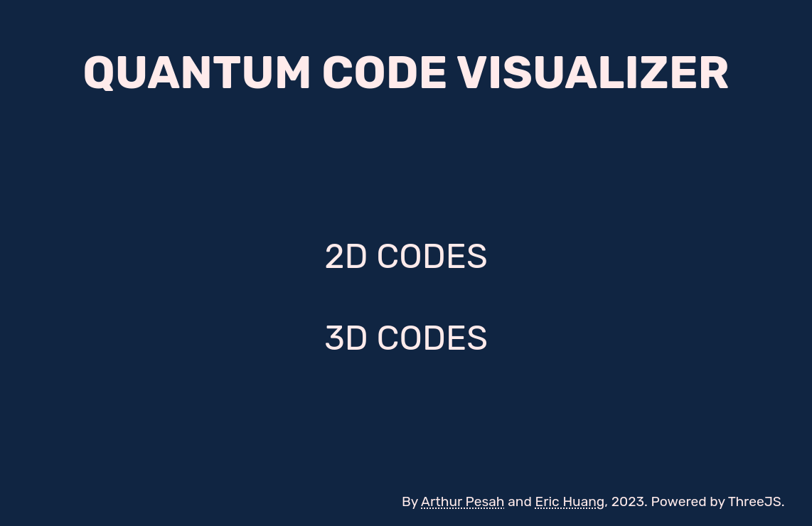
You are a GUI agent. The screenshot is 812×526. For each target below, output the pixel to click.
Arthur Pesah (463, 501)
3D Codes (406, 338)
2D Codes (406, 256)
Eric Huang (570, 501)
